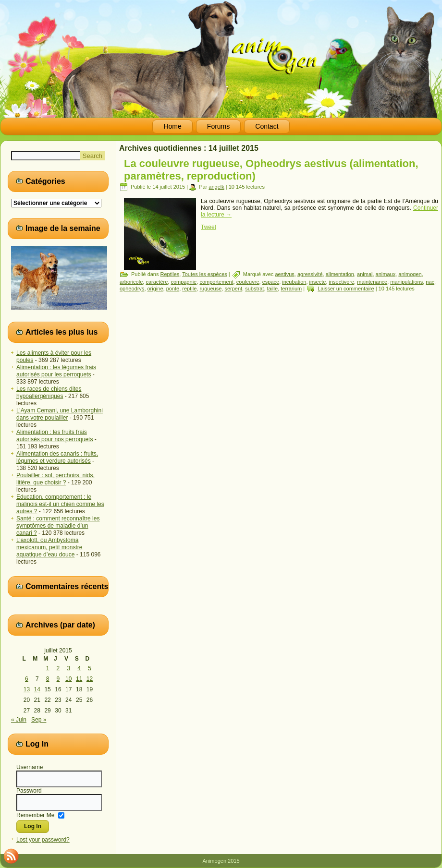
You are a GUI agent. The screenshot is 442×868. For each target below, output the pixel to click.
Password (29, 791)
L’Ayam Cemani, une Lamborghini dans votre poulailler (60, 414)
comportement (216, 282)
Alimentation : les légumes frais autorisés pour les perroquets (56, 371)
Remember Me (35, 815)
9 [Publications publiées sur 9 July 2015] (58, 679)
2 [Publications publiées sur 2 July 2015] (58, 668)
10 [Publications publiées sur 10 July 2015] (68, 679)
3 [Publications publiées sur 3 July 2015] (68, 668)
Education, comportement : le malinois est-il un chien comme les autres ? (60, 504)
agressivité (310, 274)
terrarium (291, 289)
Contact (267, 126)
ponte (173, 289)
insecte (318, 282)
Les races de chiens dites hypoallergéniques (49, 392)
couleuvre (248, 282)
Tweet (209, 227)
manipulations (406, 282)
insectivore (342, 282)
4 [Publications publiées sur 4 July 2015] (79, 668)
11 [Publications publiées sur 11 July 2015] (79, 679)
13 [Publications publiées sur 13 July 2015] (27, 689)
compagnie (184, 282)
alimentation (340, 274)
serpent (233, 289)
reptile (189, 289)
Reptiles (170, 274)
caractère (157, 282)
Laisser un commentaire (346, 289)
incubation (294, 282)
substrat (254, 289)
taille (273, 289)
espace (271, 282)
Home (172, 126)
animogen (410, 274)
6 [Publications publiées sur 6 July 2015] (27, 679)
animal (365, 274)
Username (30, 767)
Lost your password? (43, 840)
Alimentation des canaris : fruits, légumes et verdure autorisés (57, 457)
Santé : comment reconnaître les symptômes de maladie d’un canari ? (58, 526)
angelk (216, 187)
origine (155, 289)
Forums (218, 126)
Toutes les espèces (205, 274)
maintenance (372, 282)
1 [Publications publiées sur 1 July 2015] (48, 668)
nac (430, 282)
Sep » (39, 720)
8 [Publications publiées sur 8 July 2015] (48, 679)
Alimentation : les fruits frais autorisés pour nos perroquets (55, 436)
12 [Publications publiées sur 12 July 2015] (90, 679)
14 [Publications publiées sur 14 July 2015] (37, 689)
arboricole (131, 282)
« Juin (19, 720)
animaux (386, 274)
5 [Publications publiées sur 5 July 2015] (90, 668)
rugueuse (210, 289)
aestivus (284, 274)
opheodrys (132, 289)
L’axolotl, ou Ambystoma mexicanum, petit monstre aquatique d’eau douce (49, 547)
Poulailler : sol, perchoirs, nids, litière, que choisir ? (55, 479)
